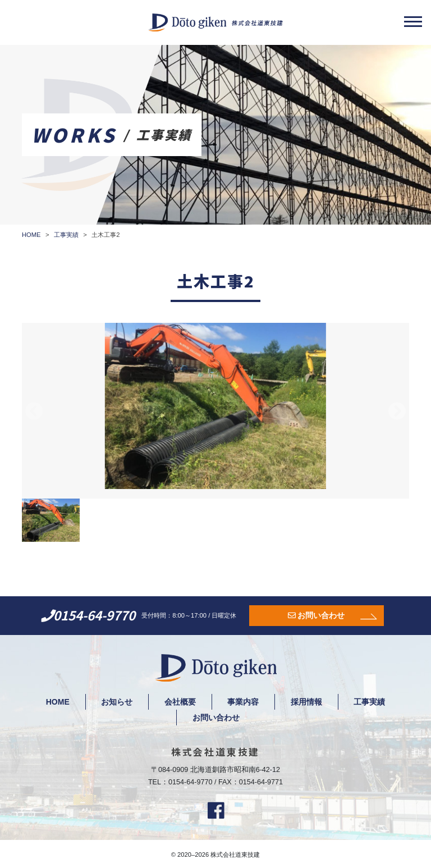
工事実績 (370, 702)
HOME (57, 702)
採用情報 (307, 702)
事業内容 (244, 702)
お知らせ (117, 702)
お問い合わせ (321, 615)
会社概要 (180, 702)
